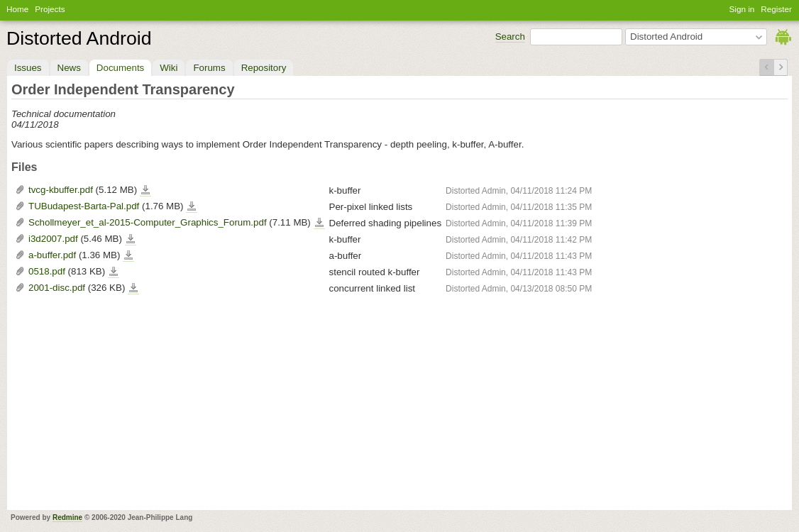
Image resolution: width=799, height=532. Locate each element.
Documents (120, 68)
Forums (209, 68)
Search (510, 37)
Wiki (169, 68)
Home (17, 9)
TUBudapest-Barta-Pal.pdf (84, 206)
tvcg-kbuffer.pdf (61, 190)
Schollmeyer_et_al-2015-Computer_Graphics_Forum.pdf (148, 222)
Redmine (67, 517)
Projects (50, 9)
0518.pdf (47, 271)
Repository (264, 68)
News (69, 68)
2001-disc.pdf (57, 288)
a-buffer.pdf (52, 255)
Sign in (742, 9)
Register (776, 9)
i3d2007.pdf (53, 239)
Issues (28, 68)
